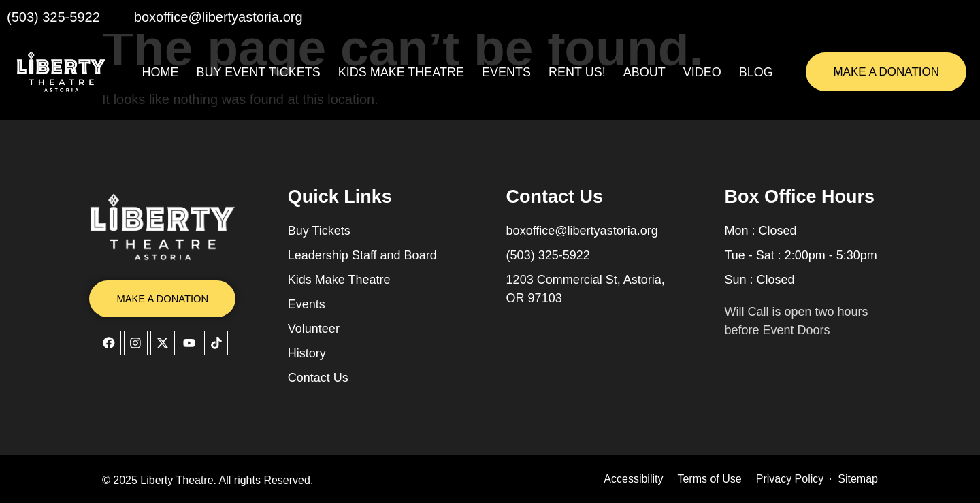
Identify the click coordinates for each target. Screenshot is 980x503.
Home (161, 72)
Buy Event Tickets (259, 72)
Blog (756, 72)
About (644, 72)
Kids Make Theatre (401, 72)
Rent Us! (577, 72)
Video (702, 72)
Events (506, 72)
